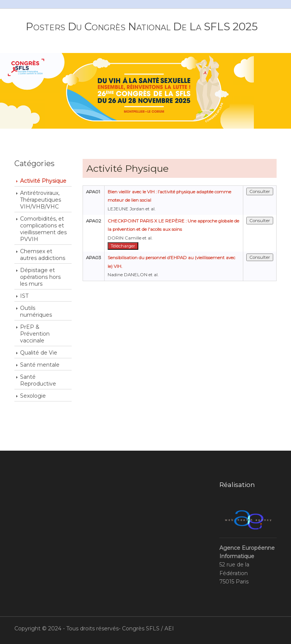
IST (24, 296)
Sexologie (33, 396)
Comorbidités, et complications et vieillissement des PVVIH (43, 229)
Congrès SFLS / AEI (148, 628)
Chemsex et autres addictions (43, 255)
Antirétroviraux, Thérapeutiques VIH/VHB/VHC (41, 200)
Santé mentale (40, 365)
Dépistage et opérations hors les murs (40, 277)
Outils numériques (36, 311)
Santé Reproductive (38, 380)
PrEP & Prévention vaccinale (35, 334)
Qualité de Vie (39, 353)
